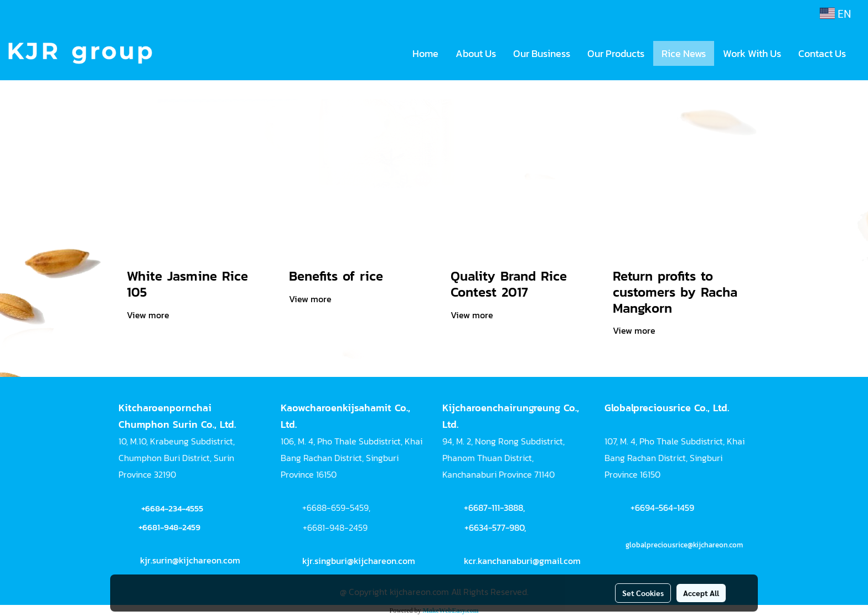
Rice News (684, 53)
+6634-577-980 (494, 527)
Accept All (701, 593)
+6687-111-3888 (494, 508)
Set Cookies (643, 593)
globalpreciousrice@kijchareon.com (684, 545)
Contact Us (822, 53)
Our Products (616, 53)
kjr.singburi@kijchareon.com (359, 561)
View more (149, 315)
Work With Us (752, 53)
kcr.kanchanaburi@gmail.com (522, 561)
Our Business (542, 53)
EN (836, 13)
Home (425, 53)
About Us (476, 53)
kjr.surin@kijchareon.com (190, 560)
